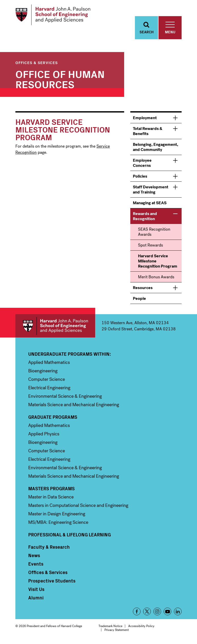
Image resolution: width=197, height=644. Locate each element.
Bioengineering (43, 372)
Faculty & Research (49, 548)
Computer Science (47, 381)
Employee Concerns (142, 164)
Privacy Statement (117, 631)
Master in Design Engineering (57, 515)
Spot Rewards (150, 247)
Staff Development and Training (151, 191)
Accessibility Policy (141, 628)
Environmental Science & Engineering (65, 398)
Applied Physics (44, 435)
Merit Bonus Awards (156, 278)
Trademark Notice (110, 628)
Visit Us (36, 591)
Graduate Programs (53, 418)
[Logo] (55, 15)
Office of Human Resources (60, 80)
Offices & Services (37, 64)
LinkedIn (178, 613)
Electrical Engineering (49, 389)
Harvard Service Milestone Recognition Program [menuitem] (158, 263)
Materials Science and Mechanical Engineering (74, 406)
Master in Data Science (51, 498)
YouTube (168, 613)
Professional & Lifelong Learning (70, 536)
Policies (140, 178)
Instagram (157, 613)
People (139, 300)
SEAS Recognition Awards (154, 233)
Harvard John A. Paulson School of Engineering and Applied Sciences (55, 327)
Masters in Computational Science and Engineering (78, 507)
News (34, 557)
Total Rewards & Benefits (148, 133)
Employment (145, 119)
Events (36, 565)
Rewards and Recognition (145, 218)
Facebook (137, 613)
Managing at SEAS (150, 204)
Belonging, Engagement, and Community (156, 149)
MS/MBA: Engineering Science (58, 524)
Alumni (36, 599)
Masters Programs (51, 490)
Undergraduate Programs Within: (70, 355)
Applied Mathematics (49, 364)
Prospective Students (52, 582)
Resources (143, 289)
